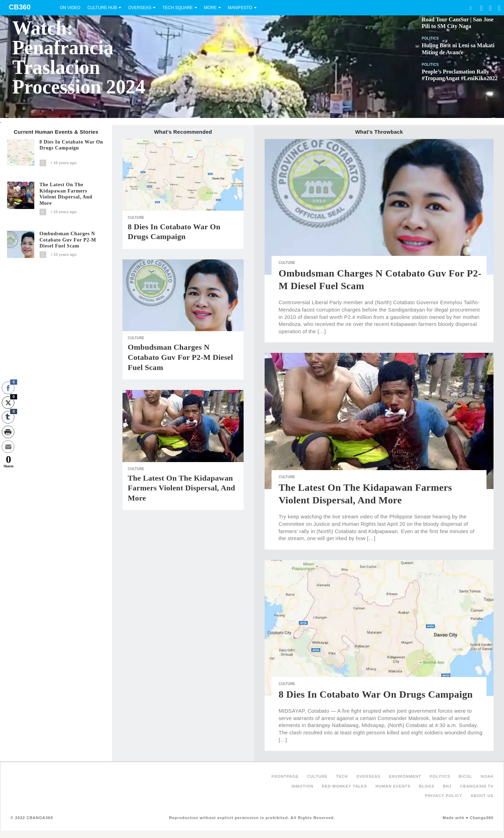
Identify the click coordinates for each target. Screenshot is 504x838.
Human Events (393, 786)
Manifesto (240, 8)
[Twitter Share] (8, 403)
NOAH (487, 776)
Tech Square (178, 8)
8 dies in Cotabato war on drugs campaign (71, 145)
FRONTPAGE (285, 776)
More (210, 8)
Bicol (465, 776)
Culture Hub (102, 8)
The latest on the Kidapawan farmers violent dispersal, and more (66, 194)
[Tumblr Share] (8, 417)
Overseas (140, 8)
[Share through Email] (8, 447)
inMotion (303, 786)
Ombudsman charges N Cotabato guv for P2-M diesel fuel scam (68, 240)
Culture (136, 218)
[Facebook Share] (8, 388)
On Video (70, 8)
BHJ (447, 786)
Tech (342, 776)
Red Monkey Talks (345, 786)
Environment (405, 776)
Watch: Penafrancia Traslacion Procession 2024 (79, 57)
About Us (482, 796)
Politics (430, 38)
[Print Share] (8, 432)
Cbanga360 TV (477, 786)
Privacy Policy (444, 796)
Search (470, 8)
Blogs (427, 786)
